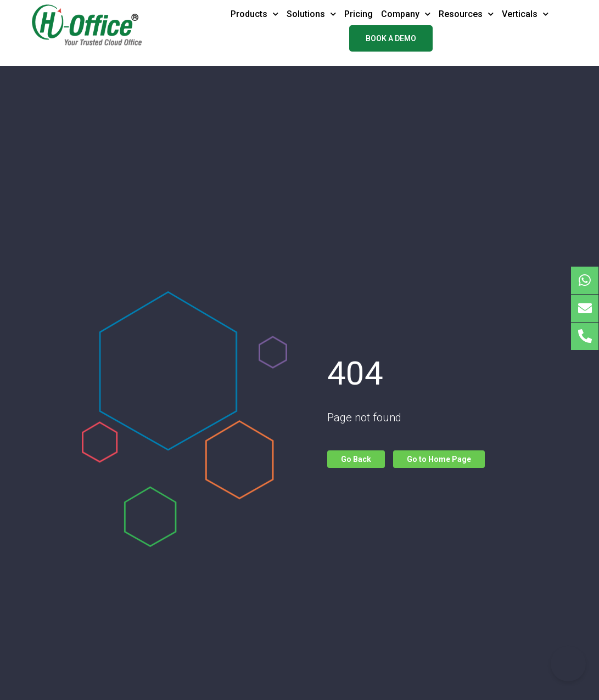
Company (406, 14)
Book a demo (391, 38)
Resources (466, 14)
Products (254, 14)
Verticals (525, 14)
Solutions (311, 14)
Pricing (359, 14)
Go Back (356, 459)
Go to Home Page (439, 459)
